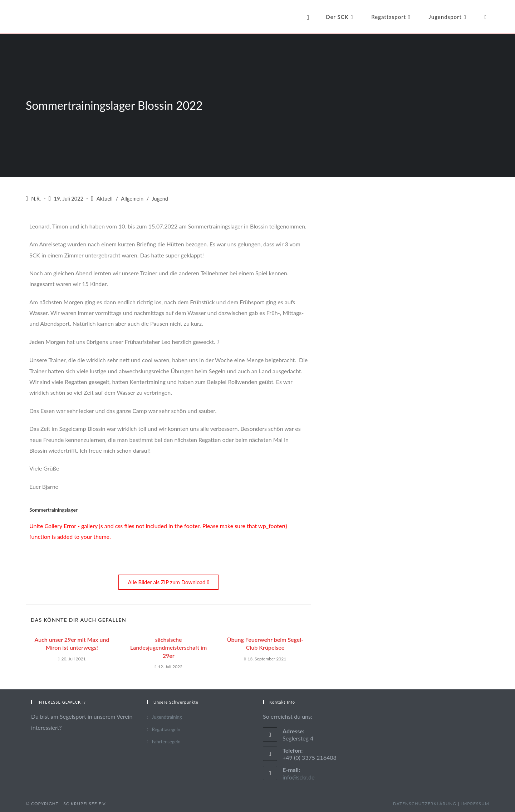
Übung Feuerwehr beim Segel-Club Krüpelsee (265, 643)
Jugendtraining (167, 717)
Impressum (475, 804)
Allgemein (132, 199)
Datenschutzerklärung (425, 804)
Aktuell (105, 199)
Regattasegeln (166, 729)
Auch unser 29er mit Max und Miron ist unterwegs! (72, 643)
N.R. (36, 199)
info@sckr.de (299, 777)
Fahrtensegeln (166, 742)
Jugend (160, 199)
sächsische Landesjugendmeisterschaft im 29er (168, 648)
